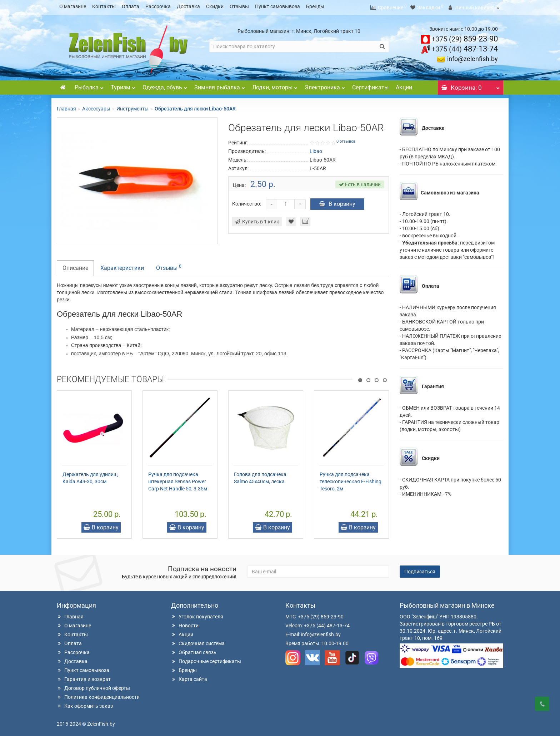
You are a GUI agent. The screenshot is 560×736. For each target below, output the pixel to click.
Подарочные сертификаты (206, 659)
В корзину (337, 202)
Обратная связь (194, 650)
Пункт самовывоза (277, 6)
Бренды (315, 6)
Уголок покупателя (197, 614)
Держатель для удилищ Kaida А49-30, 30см (90, 476)
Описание (75, 266)
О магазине (73, 6)
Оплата (131, 6)
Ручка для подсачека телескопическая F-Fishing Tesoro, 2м (351, 479)
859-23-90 (465, 37)
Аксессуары (96, 107)
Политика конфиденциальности (98, 695)
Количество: (247, 202)
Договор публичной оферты (93, 686)
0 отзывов (346, 139)
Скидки (215, 6)
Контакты (104, 6)
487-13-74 (465, 47)
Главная (66, 107)
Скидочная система (198, 641)
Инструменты (132, 107)
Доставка (188, 6)
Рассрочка (158, 6)
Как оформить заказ (85, 704)
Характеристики (122, 266)
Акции (404, 85)
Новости (185, 623)
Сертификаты (370, 85)
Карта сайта (189, 677)
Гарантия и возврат (84, 677)
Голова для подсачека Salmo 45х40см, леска (260, 476)
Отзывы (239, 6)
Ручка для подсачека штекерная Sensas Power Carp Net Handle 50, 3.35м (178, 479)
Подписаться (420, 569)
